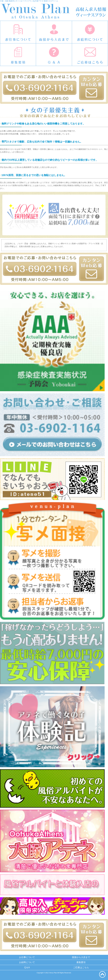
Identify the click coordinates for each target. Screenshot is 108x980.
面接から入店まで (81, 957)
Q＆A (27, 967)
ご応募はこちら (81, 967)
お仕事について (27, 957)
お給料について (27, 962)
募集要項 (81, 962)
